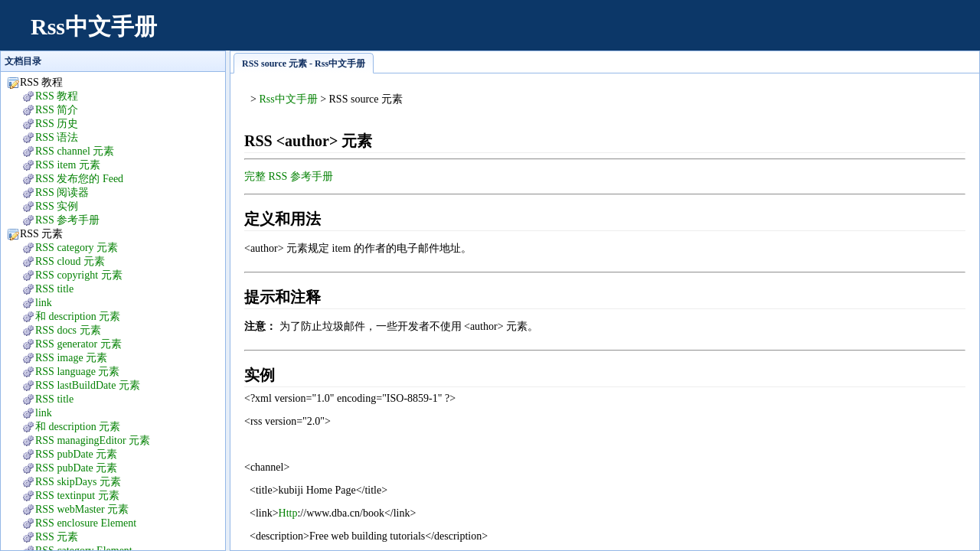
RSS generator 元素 (78, 344)
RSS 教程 (57, 96)
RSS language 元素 (77, 372)
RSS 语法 (57, 137)
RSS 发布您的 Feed (79, 179)
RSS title (54, 289)
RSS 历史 (57, 124)
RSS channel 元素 (75, 151)
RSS (57, 537)
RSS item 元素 (68, 165)
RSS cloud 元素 (70, 261)
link (44, 303)
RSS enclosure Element (86, 523)
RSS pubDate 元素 (76, 454)
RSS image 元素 (71, 358)
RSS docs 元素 (68, 330)
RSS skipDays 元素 (78, 482)
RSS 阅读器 (62, 192)
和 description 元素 (78, 316)
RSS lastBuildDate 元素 (88, 385)
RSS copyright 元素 (79, 275)
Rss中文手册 (94, 26)
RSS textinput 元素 (77, 496)
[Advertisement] (686, 34)
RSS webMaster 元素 (82, 509)
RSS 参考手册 (67, 220)
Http (288, 513)
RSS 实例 (57, 206)
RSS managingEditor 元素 (93, 440)
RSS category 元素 (77, 248)
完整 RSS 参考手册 (289, 176)
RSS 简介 (57, 110)
